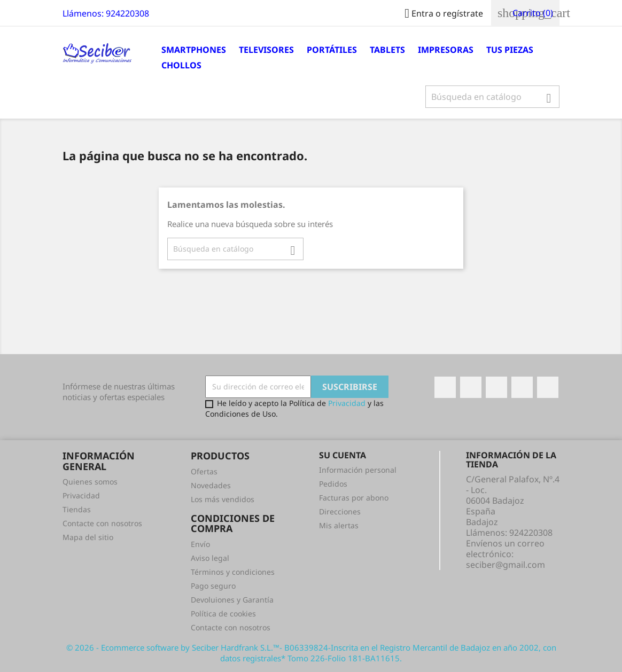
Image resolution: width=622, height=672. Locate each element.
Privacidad (347, 403)
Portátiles (332, 50)
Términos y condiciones (233, 572)
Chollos (181, 65)
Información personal (358, 470)
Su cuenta (343, 455)
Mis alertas (339, 525)
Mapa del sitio (88, 537)
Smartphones (194, 50)
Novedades (211, 485)
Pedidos (333, 484)
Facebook (445, 387)
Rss (496, 387)
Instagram (522, 387)
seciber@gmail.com (506, 565)
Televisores (266, 50)
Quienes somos (90, 482)
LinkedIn (548, 387)
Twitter (471, 387)
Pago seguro (213, 586)
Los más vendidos (223, 499)
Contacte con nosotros (102, 523)
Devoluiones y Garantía (232, 600)
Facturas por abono (354, 498)
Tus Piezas (510, 50)
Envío (200, 544)
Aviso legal (210, 558)
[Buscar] (492, 97)
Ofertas (204, 471)
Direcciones (340, 511)
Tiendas (77, 509)
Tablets (387, 50)
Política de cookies (223, 614)
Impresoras (446, 50)
